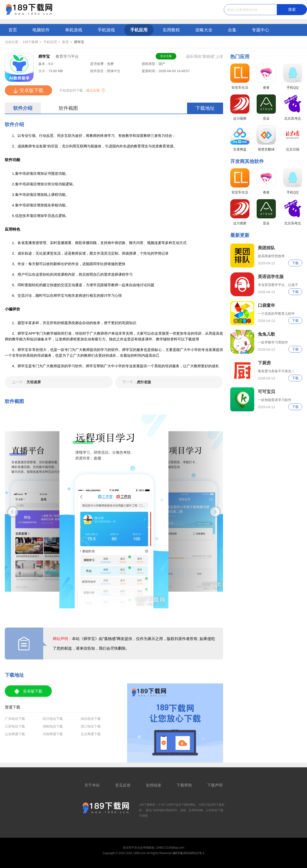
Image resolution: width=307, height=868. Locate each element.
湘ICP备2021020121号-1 (188, 853)
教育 (65, 42)
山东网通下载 (15, 734)
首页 (13, 30)
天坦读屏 (26, 382)
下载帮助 (184, 785)
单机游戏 (74, 30)
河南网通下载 (53, 734)
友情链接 (153, 785)
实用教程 (171, 30)
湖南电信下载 (53, 726)
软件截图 (68, 108)
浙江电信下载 (91, 726)
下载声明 (215, 785)
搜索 (292, 9)
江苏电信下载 (15, 726)
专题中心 (260, 30)
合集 (232, 30)
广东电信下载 (15, 719)
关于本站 (92, 785)
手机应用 (139, 30)
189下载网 (30, 42)
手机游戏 (106, 30)
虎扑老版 (137, 382)
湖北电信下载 (91, 719)
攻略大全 (204, 30)
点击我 (94, 90)
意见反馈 (123, 785)
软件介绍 (23, 108)
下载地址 (205, 108)
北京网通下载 (91, 734)
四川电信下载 (53, 719)
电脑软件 (41, 30)
